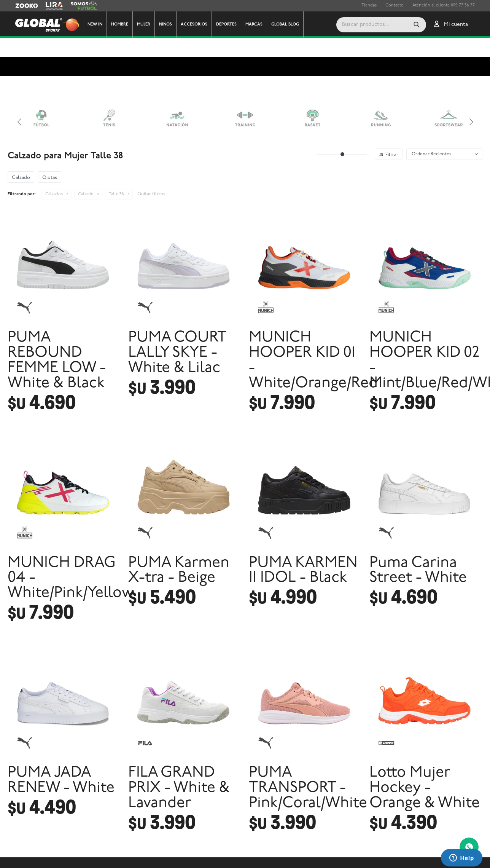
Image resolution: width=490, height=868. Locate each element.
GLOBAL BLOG (285, 25)
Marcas (254, 25)
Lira (49, 6)
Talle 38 (116, 175)
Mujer (144, 25)
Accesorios (194, 25)
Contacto (395, 6)
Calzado (86, 175)
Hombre (120, 25)
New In (95, 25)
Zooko (22, 6)
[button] (384, 25)
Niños (165, 25)
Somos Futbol (84, 6)
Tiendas (369, 6)
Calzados (54, 175)
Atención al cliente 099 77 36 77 (444, 6)
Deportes (226, 25)
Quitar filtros (151, 175)
